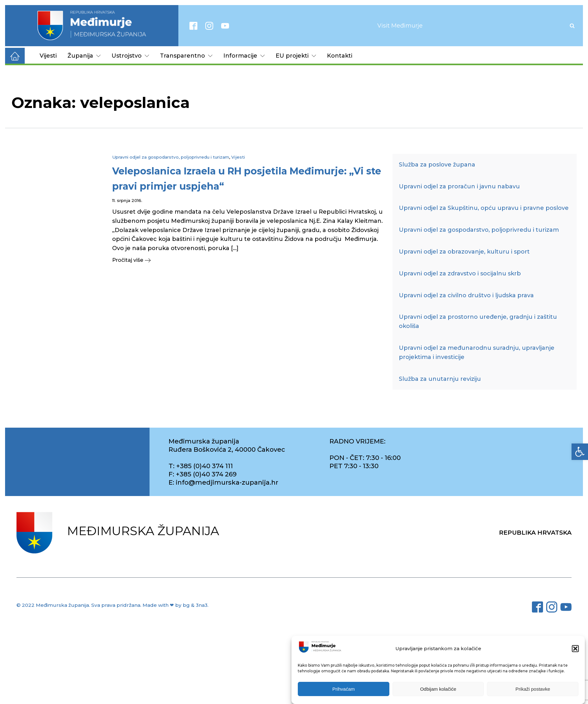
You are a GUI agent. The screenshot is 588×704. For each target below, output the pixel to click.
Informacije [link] (244, 56)
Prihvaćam (344, 690)
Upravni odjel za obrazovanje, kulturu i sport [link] (464, 252)
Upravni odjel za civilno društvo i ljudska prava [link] (466, 295)
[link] (580, 452)
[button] (575, 649)
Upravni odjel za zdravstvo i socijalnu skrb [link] (460, 273)
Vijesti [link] (48, 56)
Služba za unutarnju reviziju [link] (440, 379)
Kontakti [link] (340, 56)
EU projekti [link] (296, 56)
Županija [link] (84, 56)
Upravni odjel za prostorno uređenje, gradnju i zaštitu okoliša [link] (478, 321)
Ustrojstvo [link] (130, 56)
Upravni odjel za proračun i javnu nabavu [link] (459, 186)
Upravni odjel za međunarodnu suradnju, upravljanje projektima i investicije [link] (477, 352)
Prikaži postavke (533, 690)
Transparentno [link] (186, 56)
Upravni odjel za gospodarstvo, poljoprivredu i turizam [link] (171, 157)
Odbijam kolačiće (438, 690)
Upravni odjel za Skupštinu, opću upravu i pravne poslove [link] (484, 208)
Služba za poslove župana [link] (437, 165)
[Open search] (572, 26)
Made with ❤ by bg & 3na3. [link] (176, 605)
